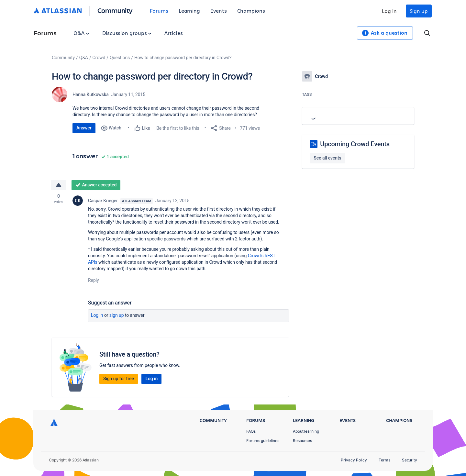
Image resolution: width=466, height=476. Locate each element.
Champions (251, 11)
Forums (159, 11)
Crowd (99, 58)
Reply (94, 280)
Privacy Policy (354, 460)
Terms (384, 460)
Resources (302, 441)
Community (115, 10)
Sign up (419, 11)
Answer (84, 128)
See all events (327, 158)
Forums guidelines (263, 441)
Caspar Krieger (103, 201)
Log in (389, 11)
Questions (120, 58)
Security (410, 460)
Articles (173, 33)
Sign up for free (119, 379)
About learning (306, 431)
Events (219, 11)
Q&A (81, 33)
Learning (189, 11)
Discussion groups (127, 33)
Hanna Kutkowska (91, 94)
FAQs (251, 431)
